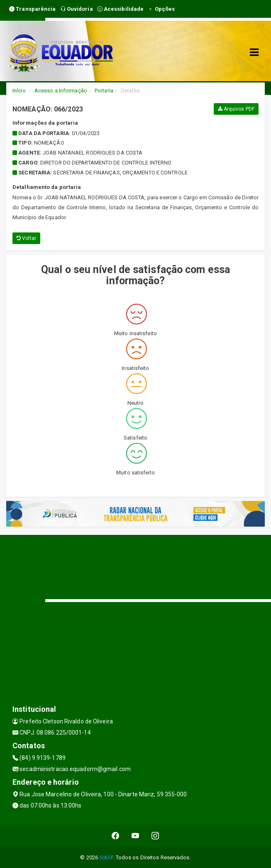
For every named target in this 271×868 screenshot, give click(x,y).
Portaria (104, 91)
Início (19, 91)
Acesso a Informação (61, 91)
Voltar (26, 238)
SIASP (106, 857)
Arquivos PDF (236, 109)
